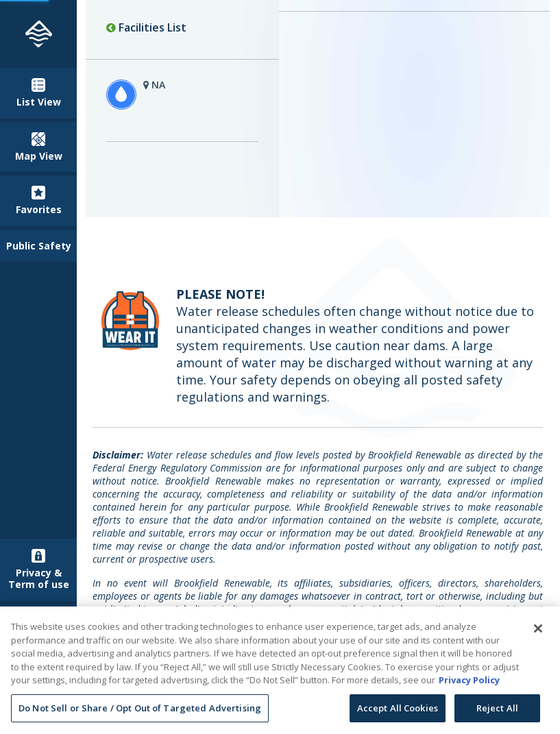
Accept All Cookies (398, 712)
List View (39, 93)
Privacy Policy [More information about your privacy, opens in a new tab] (469, 684)
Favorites (39, 201)
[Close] (538, 633)
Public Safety (39, 246)
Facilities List (146, 27)
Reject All (497, 712)
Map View (39, 147)
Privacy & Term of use (39, 570)
